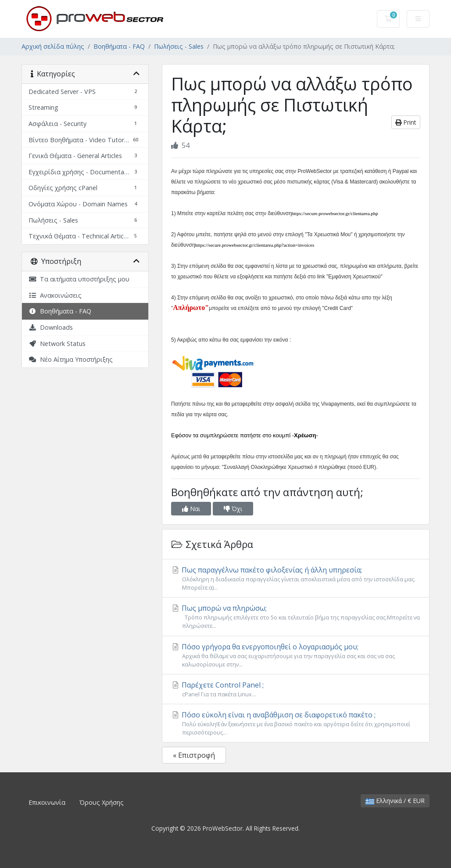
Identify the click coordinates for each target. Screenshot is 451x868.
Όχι (233, 509)
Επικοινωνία (47, 802)
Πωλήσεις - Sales (179, 46)
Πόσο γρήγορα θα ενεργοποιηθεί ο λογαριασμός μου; (296, 655)
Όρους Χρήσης (102, 802)
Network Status (57, 344)
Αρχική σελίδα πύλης (53, 46)
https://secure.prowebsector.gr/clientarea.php (335, 213)
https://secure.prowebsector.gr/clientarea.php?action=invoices (255, 245)
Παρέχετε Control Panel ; (296, 689)
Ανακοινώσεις (55, 295)
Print (406, 122)
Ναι (191, 509)
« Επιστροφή (194, 755)
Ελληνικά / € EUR (395, 801)
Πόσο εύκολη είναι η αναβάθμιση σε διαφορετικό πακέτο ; (296, 723)
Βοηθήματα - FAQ (119, 46)
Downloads (51, 327)
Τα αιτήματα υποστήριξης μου (79, 279)
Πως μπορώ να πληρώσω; (296, 617)
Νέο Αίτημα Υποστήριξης (71, 359)
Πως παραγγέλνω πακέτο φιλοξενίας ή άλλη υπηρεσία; (296, 578)
